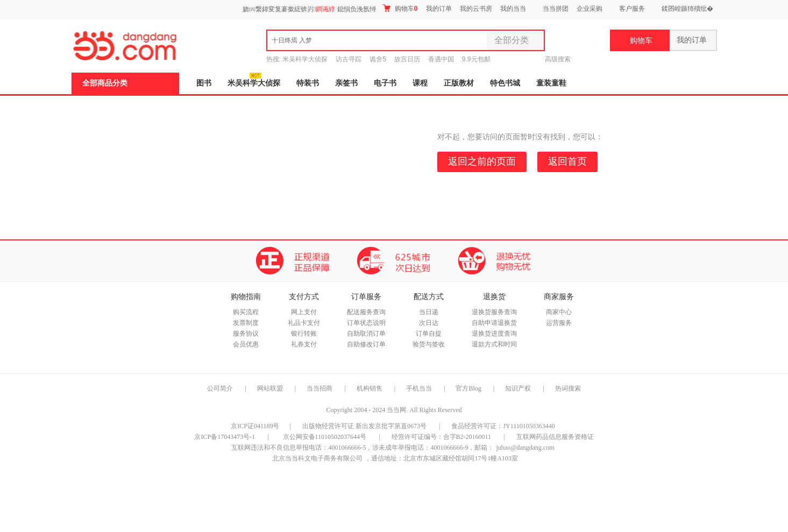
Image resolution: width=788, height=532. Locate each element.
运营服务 (559, 323)
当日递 (429, 312)
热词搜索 (568, 388)
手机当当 (419, 388)
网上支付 (304, 312)
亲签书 (346, 83)
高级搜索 (558, 59)
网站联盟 (270, 388)
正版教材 (459, 83)
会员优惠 (246, 344)
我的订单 (439, 9)
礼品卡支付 (304, 323)
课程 (420, 83)
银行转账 (304, 334)
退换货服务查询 (494, 312)
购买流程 (246, 312)
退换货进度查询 (494, 334)
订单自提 (429, 334)
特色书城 (505, 83)
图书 (204, 83)
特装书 (308, 83)
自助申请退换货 (494, 323)
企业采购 (590, 9)
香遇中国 (441, 59)
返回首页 (567, 161)
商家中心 (559, 312)
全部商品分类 (105, 83)
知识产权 (519, 388)
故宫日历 (407, 59)
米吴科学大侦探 (305, 59)
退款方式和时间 (494, 344)
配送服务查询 (366, 312)
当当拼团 (556, 9)
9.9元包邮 (476, 59)
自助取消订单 (366, 334)
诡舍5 (378, 59)
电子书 (385, 83)
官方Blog (468, 388)
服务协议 (246, 334)
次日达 (429, 323)
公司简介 (220, 388)
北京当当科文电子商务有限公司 (317, 458)
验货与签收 (429, 344)
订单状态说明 (366, 323)
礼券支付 (304, 344)
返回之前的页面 (482, 161)
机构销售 (370, 388)
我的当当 (513, 9)
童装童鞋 (551, 83)
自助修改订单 (366, 344)
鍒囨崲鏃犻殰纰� (687, 9)
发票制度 (246, 323)
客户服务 (632, 9)
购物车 (400, 8)
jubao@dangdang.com (525, 448)
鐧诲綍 (325, 9)
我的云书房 (476, 9)
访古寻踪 (349, 59)
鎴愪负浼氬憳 (357, 9)
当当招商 (320, 388)
